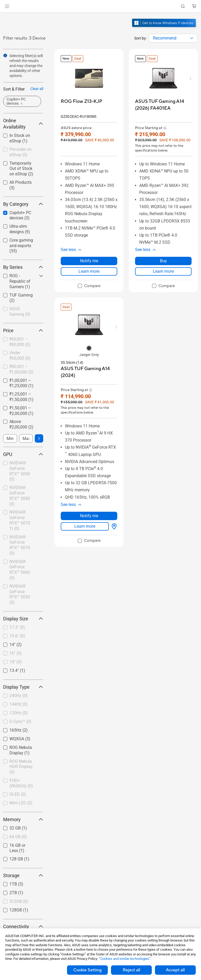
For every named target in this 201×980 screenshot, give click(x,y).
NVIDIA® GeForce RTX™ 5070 (20, 545)
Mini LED (21, 803)
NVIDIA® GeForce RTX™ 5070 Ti (20, 520)
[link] (101, 6)
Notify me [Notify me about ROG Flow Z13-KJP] (89, 261)
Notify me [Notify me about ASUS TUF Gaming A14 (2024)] (89, 516)
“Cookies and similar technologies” (125, 959)
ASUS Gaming (20, 311)
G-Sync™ (20, 722)
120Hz (19, 713)
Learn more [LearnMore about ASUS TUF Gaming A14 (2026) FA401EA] (163, 271)
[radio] (89, 348)
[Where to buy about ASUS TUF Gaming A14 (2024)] (113, 526)
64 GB (18, 837)
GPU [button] (23, 454)
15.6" (17, 636)
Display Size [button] (23, 619)
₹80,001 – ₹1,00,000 (21, 369)
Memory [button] (23, 819)
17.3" (17, 627)
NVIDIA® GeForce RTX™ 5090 (20, 471)
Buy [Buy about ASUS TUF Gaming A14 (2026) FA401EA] (163, 261)
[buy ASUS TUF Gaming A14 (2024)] (89, 372)
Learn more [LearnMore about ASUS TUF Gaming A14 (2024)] (85, 526)
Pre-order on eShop (21, 152)
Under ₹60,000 (20, 355)
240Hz (19, 696)
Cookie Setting (87, 970)
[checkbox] (23, 246)
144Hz (19, 704)
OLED (18, 794)
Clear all (37, 89)
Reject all (132, 970)
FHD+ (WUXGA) (21, 783)
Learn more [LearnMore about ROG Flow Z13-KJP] (89, 271)
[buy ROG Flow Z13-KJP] (82, 101)
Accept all (175, 970)
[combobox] (173, 38)
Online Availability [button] (23, 124)
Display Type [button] (23, 687)
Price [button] (23, 330)
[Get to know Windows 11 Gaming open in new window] (164, 28)
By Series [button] (23, 267)
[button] (7, 6)
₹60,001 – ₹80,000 (20, 342)
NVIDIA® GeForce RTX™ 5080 (20, 496)
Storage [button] (23, 875)
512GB (19, 901)
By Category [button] (23, 204)
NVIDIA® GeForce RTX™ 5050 (20, 594)
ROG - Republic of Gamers (20, 281)
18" (16, 662)
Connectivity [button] (23, 926)
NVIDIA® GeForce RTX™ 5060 (20, 570)
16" (16, 653)
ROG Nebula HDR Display (21, 767)
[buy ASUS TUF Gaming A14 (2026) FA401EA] (163, 105)
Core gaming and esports (21, 246)
